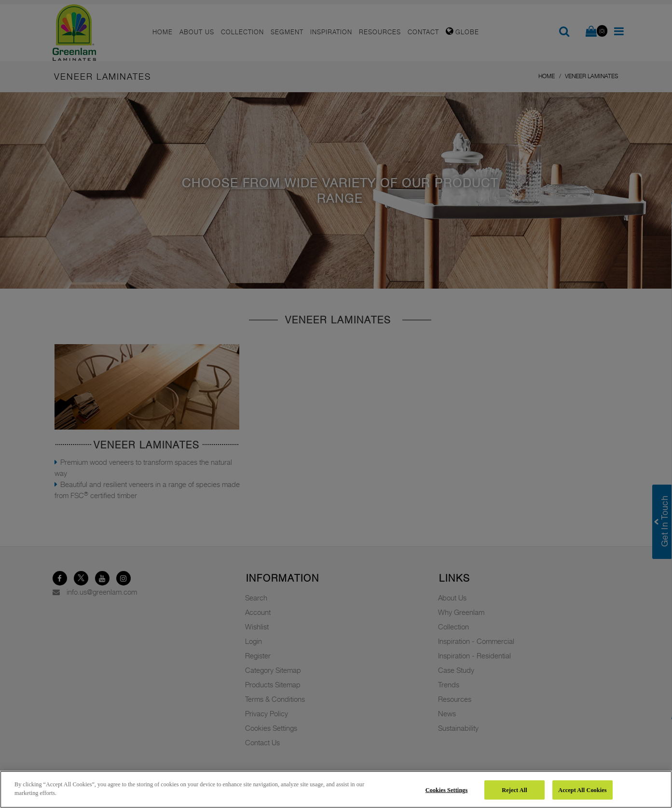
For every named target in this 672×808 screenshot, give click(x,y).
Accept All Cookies (582, 790)
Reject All (514, 790)
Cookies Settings (447, 790)
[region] (336, 789)
